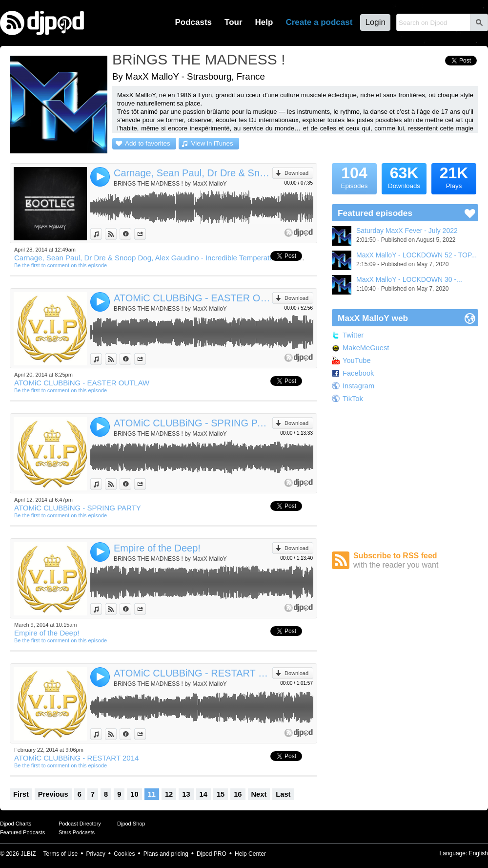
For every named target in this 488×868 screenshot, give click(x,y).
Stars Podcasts (77, 832)
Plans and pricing (166, 854)
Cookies (124, 854)
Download (296, 173)
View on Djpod (116, 234)
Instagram (358, 386)
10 (134, 794)
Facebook (358, 373)
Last (283, 794)
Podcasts (193, 22)
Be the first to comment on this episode (61, 265)
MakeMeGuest (366, 348)
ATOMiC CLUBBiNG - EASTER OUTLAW (193, 298)
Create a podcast (319, 22)
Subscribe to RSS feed (416, 561)
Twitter (353, 335)
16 (238, 794)
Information (131, 234)
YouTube (357, 360)
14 (203, 794)
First (21, 794)
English (478, 853)
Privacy (96, 854)
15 (221, 794)
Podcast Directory (80, 824)
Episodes (354, 176)
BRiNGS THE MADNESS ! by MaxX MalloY (170, 184)
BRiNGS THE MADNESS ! (199, 59)
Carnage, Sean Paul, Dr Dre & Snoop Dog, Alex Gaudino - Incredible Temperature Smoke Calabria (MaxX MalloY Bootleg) (193, 173)
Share (146, 234)
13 (186, 794)
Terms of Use (61, 854)
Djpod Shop (131, 824)
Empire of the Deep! (157, 548)
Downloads (404, 176)
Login (375, 22)
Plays (454, 176)
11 (152, 794)
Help (264, 22)
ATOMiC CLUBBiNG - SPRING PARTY (193, 423)
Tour (234, 22)
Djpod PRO (212, 854)
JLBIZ (28, 854)
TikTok (353, 399)
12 (169, 794)
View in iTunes (212, 143)
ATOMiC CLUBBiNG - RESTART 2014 (193, 673)
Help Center (250, 854)
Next (259, 794)
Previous (53, 794)
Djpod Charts (16, 824)
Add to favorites (148, 143)
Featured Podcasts (22, 832)
